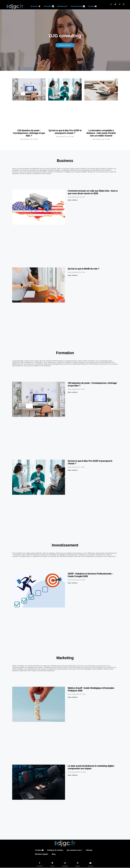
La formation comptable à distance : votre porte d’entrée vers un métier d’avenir (101, 133)
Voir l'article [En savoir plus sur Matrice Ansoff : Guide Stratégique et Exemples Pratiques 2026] (73, 697)
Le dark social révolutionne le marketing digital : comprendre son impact (91, 767)
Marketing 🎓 (62, 6)
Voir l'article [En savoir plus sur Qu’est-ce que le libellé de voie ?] (73, 276)
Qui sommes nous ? (75, 850)
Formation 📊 (49, 6)
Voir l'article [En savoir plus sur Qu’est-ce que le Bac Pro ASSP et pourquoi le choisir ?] (73, 470)
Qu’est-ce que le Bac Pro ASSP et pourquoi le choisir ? (65, 132)
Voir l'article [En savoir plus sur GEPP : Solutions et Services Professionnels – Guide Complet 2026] (73, 583)
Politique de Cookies (55, 850)
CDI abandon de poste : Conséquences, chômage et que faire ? (29, 133)
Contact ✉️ (92, 6)
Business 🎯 (36, 6)
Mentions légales (42, 854)
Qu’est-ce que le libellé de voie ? (83, 269)
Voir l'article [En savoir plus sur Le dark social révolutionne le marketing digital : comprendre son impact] (73, 775)
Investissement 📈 (78, 6)
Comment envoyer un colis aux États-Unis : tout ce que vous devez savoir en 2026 (93, 192)
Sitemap (89, 850)
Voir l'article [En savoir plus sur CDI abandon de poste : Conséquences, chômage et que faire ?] (73, 393)
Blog (54, 854)
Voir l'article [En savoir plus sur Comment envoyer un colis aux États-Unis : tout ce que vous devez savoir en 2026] (73, 200)
